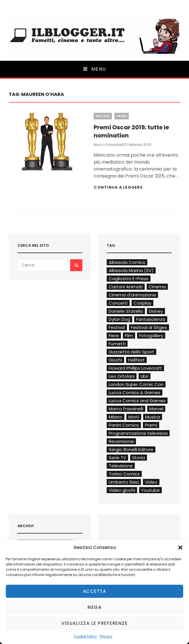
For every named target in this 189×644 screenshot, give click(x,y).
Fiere (114, 336)
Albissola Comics (127, 262)
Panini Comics (124, 425)
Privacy (106, 636)
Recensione (121, 441)
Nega (94, 607)
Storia (139, 458)
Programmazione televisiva (138, 433)
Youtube (150, 490)
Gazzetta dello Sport (131, 352)
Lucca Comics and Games (137, 401)
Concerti (118, 303)
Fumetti (117, 344)
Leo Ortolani (122, 376)
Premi (122, 116)
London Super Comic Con (136, 384)
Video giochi (122, 490)
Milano (116, 417)
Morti (134, 417)
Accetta (95, 591)
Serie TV (117, 458)
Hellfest (136, 360)
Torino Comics (124, 474)
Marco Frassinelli (108, 145)
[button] (180, 548)
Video (151, 482)
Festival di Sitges (149, 327)
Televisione (121, 466)
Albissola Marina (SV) (131, 270)
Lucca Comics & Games (135, 392)
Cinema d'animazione (132, 295)
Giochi (115, 360)
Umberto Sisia (124, 482)
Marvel (156, 409)
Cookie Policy (85, 636)
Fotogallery (151, 336)
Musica (153, 417)
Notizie (103, 116)
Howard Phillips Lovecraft (135, 368)
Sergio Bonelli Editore (131, 449)
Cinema (157, 287)
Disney (156, 311)
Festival (117, 327)
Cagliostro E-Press (129, 279)
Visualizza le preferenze (94, 623)
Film (129, 336)
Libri (145, 376)
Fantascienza (151, 319)
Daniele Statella (126, 311)
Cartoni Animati (126, 287)
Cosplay (142, 303)
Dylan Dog (119, 319)
